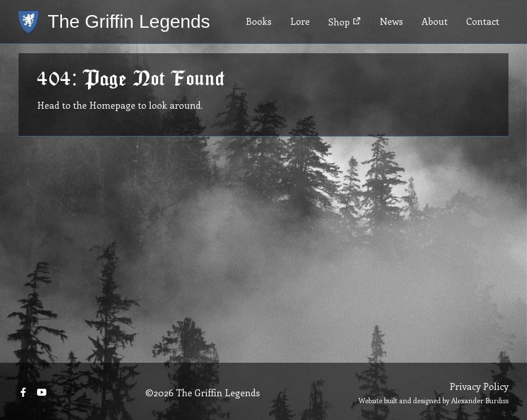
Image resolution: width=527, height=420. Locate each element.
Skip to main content (45, 0)
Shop (345, 22)
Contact (483, 21)
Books (259, 21)
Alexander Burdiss (480, 400)
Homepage (112, 105)
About (435, 21)
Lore (300, 21)
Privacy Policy (479, 386)
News (391, 21)
